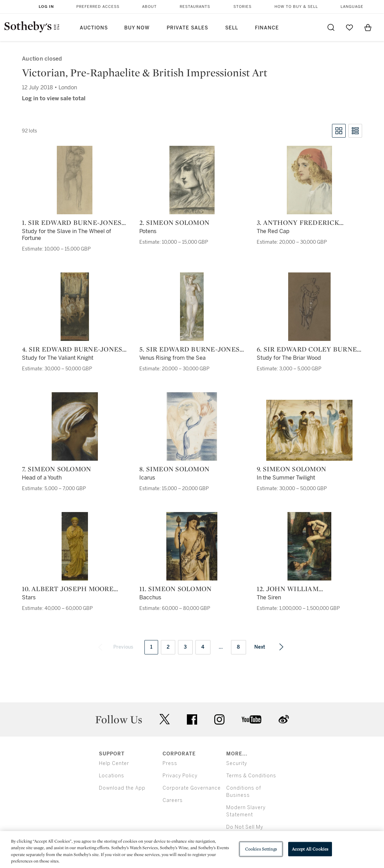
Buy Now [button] (137, 28)
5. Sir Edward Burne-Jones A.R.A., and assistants (189, 349)
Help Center (114, 763)
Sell (232, 28)
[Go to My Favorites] (349, 27)
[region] (192, 850)
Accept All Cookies (310, 849)
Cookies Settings (261, 849)
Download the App (122, 788)
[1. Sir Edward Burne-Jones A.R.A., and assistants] (75, 180)
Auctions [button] (94, 28)
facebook (192, 719)
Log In (46, 7)
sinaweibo (284, 719)
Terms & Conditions (251, 776)
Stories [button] (242, 7)
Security (237, 763)
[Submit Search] (331, 27)
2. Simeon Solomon (174, 222)
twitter (165, 719)
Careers (173, 800)
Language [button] (352, 7)
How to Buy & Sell (296, 7)
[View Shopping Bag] (368, 27)
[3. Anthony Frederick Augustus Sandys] (309, 180)
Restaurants (195, 7)
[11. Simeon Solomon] (192, 546)
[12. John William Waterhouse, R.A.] (309, 546)
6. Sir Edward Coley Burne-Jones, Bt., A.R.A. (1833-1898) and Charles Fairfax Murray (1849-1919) (308, 349)
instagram (219, 719)
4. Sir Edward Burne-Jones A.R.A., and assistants (72, 349)
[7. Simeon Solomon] (75, 426)
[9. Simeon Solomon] (309, 430)
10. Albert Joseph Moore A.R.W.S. (68, 589)
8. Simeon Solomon (174, 469)
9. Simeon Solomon (291, 469)
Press (170, 763)
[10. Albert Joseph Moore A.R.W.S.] (75, 546)
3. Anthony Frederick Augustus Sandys (298, 222)
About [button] (149, 7)
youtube (252, 719)
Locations (112, 776)
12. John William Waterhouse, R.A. (289, 589)
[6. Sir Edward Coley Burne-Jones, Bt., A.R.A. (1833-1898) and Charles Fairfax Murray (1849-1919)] (309, 307)
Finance (267, 28)
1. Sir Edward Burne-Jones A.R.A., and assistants (72, 222)
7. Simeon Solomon (56, 469)
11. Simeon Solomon (176, 589)
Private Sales (187, 28)
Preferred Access (98, 7)
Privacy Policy (180, 776)
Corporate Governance (192, 788)
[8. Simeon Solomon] (192, 426)
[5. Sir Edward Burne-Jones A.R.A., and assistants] (192, 307)
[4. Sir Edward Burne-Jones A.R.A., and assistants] (75, 307)
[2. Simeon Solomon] (192, 180)
